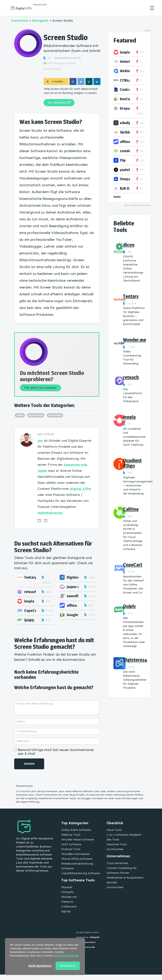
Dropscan (127, 108)
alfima (72, 606)
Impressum (88, 948)
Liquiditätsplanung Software (81, 874)
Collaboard (69, 907)
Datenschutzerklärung (66, 956)
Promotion (55, 416)
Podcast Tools (71, 850)
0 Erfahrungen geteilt (60, 63)
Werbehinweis (53, 69)
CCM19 (125, 80)
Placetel (67, 888)
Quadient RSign (132, 463)
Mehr (117, 197)
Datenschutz (88, 943)
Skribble (126, 132)
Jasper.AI (74, 587)
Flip (123, 160)
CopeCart (32, 611)
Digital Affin (81, 489)
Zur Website (59, 103)
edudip (125, 123)
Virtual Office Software (77, 859)
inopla (29, 602)
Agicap (66, 912)
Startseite (20, 21)
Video (20, 416)
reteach (30, 592)
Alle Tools (113, 840)
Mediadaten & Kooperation (125, 878)
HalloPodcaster (50, 513)
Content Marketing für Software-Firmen (122, 871)
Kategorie (40, 21)
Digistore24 (76, 578)
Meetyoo (67, 902)
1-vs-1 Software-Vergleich (124, 835)
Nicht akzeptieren (40, 966)
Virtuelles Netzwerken (76, 855)
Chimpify (68, 893)
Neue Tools (114, 831)
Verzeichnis (43, 5)
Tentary (30, 578)
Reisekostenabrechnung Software (77, 867)
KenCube (127, 99)
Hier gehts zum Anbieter (43, 388)
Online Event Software (76, 831)
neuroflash (75, 597)
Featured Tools (117, 845)
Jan (40, 441)
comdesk (127, 151)
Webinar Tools (71, 835)
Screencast (36, 416)
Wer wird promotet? (138, 205)
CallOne (131, 509)
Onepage (127, 179)
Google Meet (72, 617)
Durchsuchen (115, 850)
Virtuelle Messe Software (78, 840)
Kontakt (112, 883)
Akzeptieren (68, 966)
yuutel (125, 170)
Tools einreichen (117, 864)
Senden (29, 764)
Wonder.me (135, 340)
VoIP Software (71, 845)
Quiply (29, 620)
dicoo (129, 245)
